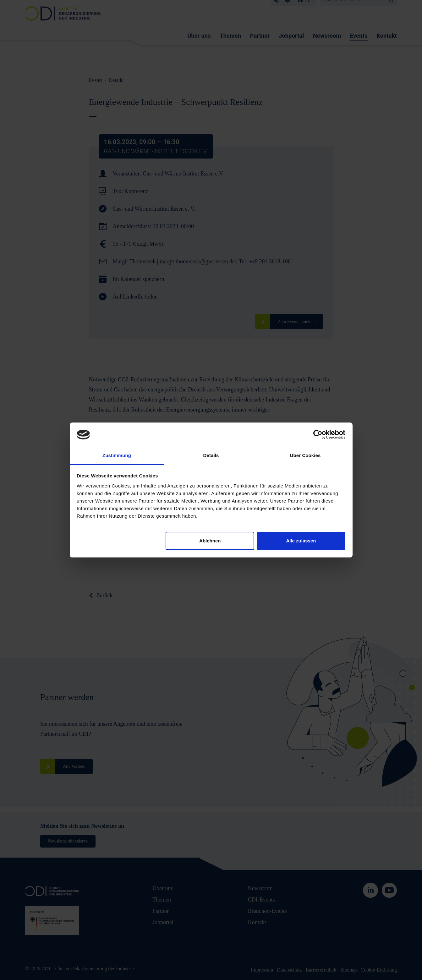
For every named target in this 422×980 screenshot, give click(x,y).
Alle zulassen (301, 541)
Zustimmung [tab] (117, 455)
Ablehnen (210, 541)
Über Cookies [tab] (305, 455)
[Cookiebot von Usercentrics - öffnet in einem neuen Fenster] (318, 434)
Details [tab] (211, 455)
